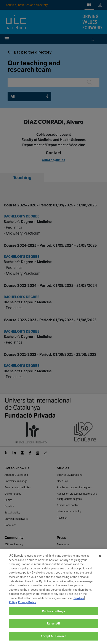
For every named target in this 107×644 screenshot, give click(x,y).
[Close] (100, 561)
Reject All (53, 628)
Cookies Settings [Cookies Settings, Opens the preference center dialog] (53, 615)
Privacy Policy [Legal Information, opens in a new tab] (27, 606)
